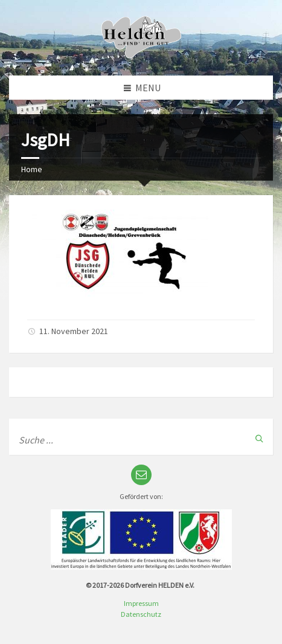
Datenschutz (141, 614)
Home (32, 169)
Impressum (141, 603)
